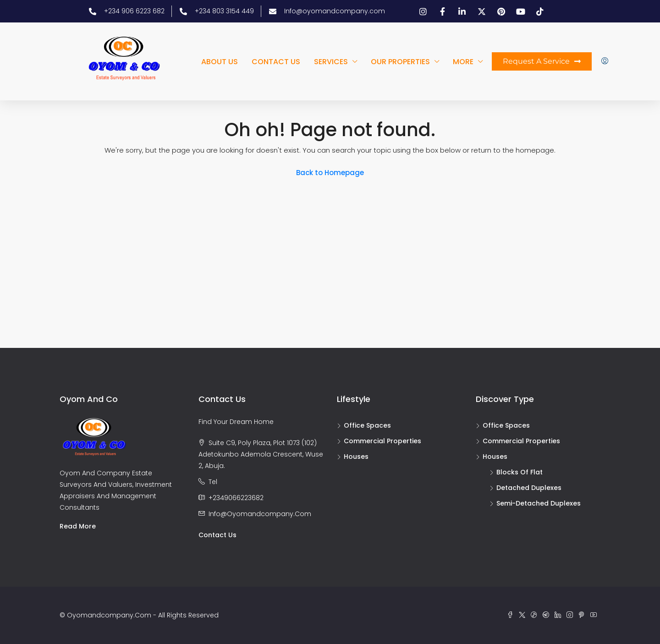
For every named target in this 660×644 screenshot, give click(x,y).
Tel (213, 482)
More (463, 62)
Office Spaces (367, 425)
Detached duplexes (529, 488)
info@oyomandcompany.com (260, 514)
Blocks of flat (520, 472)
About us (220, 62)
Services (331, 62)
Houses (356, 457)
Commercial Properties (382, 441)
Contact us (276, 62)
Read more (78, 526)
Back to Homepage (330, 173)
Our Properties (400, 62)
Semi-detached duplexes (539, 503)
